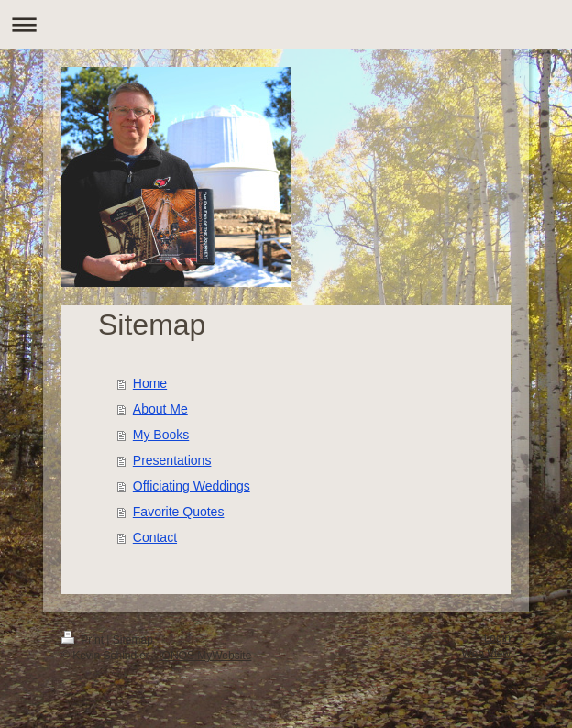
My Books (161, 435)
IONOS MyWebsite (205, 656)
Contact (155, 537)
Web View (486, 654)
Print (84, 640)
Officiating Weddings (192, 486)
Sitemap (133, 640)
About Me (160, 409)
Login (497, 638)
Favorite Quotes (179, 512)
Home (150, 383)
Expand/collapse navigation (286, 24)
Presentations (172, 460)
